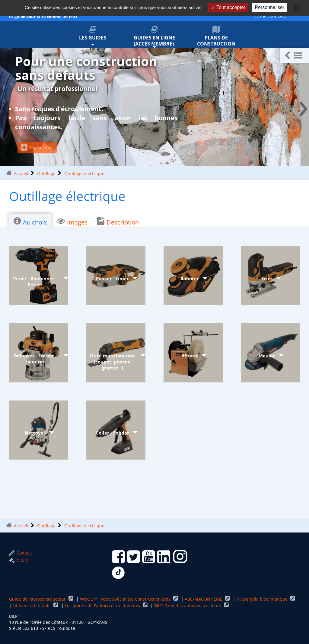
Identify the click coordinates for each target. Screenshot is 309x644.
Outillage (46, 173)
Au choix (30, 221)
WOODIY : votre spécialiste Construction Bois (126, 599)
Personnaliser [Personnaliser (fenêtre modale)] (269, 7)
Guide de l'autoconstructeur (38, 599)
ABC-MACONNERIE (204, 599)
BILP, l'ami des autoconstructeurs (188, 606)
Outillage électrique (84, 173)
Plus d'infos (37, 148)
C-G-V (18, 560)
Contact (21, 553)
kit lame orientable (32, 606)
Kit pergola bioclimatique (263, 599)
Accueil (21, 173)
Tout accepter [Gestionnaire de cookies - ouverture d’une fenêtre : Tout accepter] (228, 7)
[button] (294, 56)
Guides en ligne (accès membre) (155, 36)
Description (118, 221)
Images (72, 221)
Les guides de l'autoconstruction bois (103, 606)
